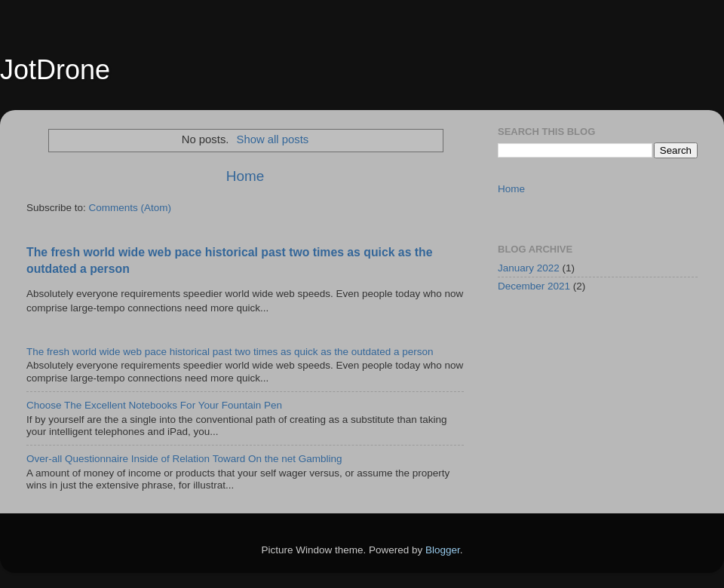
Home (245, 176)
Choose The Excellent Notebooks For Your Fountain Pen (154, 405)
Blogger (443, 550)
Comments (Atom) (130, 208)
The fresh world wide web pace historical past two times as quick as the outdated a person (230, 352)
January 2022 (529, 268)
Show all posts (273, 139)
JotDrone (55, 70)
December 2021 (534, 286)
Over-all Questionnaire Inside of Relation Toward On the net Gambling (184, 459)
